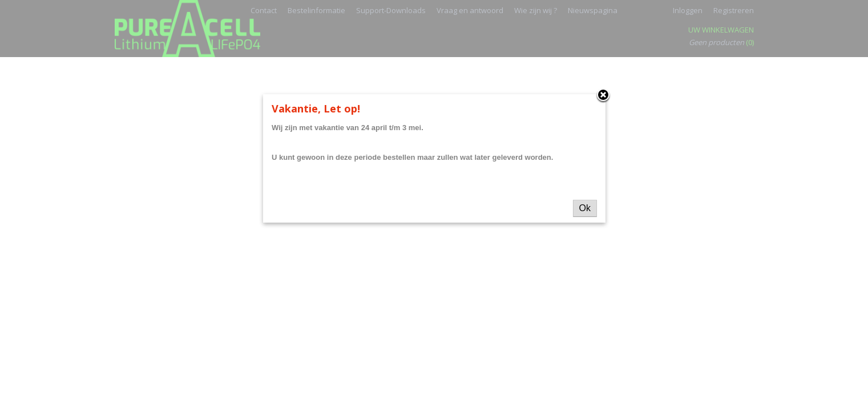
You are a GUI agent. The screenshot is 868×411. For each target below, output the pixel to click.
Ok (585, 208)
